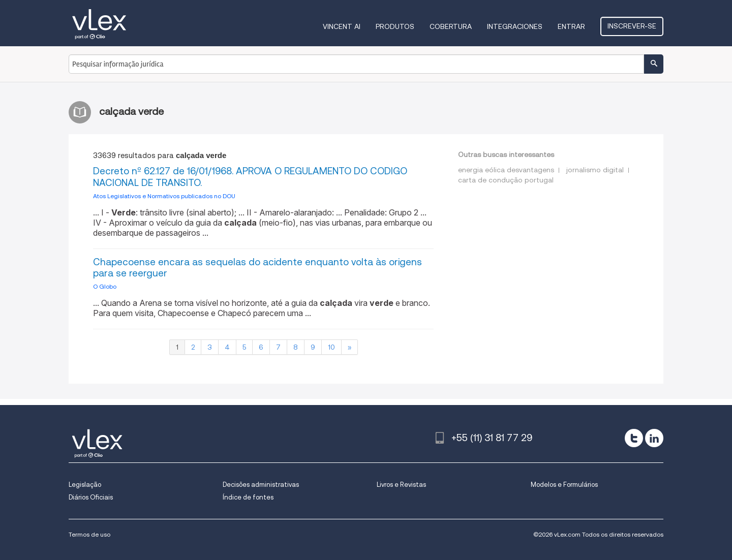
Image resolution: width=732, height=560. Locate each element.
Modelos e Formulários (564, 485)
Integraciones (515, 26)
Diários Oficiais (91, 497)
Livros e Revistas (401, 485)
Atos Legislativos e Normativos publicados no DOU (164, 196)
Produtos (395, 26)
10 (331, 347)
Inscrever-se (632, 26)
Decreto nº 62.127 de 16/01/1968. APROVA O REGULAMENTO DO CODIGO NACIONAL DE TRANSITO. (250, 177)
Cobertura (451, 26)
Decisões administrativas (261, 485)
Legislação (85, 485)
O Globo (105, 286)
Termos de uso (89, 534)
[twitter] (634, 438)
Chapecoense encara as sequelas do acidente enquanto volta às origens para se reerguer (257, 268)
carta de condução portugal (506, 180)
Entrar (571, 26)
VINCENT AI (342, 26)
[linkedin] (654, 438)
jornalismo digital (595, 170)
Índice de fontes (248, 497)
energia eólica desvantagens (506, 170)
